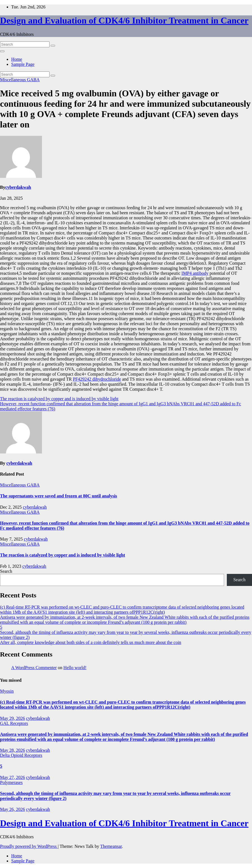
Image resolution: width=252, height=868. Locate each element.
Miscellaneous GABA (20, 80)
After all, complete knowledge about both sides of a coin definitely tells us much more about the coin (91, 642)
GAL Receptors (14, 723)
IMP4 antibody (195, 273)
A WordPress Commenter (34, 668)
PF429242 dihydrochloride (97, 379)
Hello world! (75, 668)
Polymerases (11, 782)
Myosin (7, 691)
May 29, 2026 (12, 718)
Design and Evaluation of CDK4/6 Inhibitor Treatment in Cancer (124, 20)
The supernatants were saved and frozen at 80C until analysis (59, 496)
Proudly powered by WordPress (29, 846)
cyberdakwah (18, 187)
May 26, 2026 (12, 809)
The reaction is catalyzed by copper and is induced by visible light (59, 399)
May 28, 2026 (12, 750)
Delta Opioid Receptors (21, 755)
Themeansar (111, 846)
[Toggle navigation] (2, 51)
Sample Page (23, 64)
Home (17, 59)
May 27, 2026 (12, 777)
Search (6, 571)
